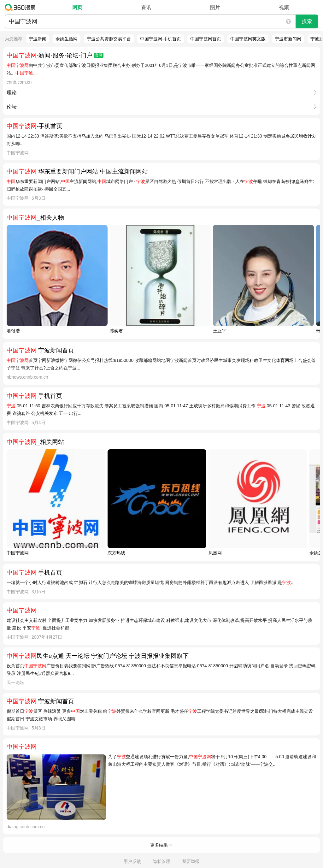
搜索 (307, 21)
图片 (215, 7)
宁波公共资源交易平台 (109, 39)
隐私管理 (161, 861)
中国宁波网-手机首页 (161, 39)
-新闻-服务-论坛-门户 (55, 55)
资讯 (146, 7)
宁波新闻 (38, 39)
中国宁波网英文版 (248, 39)
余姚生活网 (67, 39)
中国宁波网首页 (206, 39)
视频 (284, 7)
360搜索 (22, 7)
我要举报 (191, 861)
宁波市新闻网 (288, 39)
